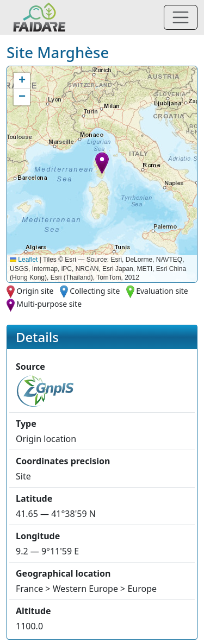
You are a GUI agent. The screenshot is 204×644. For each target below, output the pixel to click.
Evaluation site (162, 291)
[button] (102, 163)
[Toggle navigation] (181, 17)
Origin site (35, 291)
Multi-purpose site (49, 304)
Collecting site (95, 291)
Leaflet (24, 260)
